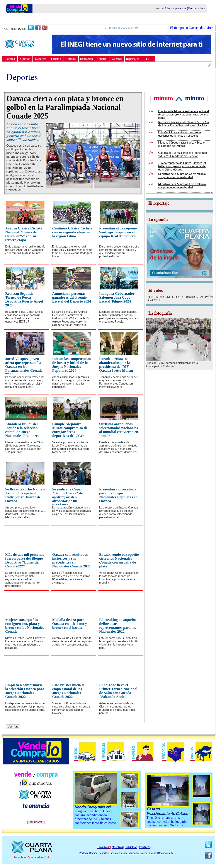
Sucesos (153, 853)
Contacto (145, 847)
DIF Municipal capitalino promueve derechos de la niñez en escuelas (180, 134)
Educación (133, 853)
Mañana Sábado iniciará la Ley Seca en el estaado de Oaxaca (182, 144)
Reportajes (164, 853)
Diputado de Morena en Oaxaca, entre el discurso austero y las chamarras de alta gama (184, 115)
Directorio (104, 847)
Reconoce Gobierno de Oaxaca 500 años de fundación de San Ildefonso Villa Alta (184, 124)
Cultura (123, 853)
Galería (144, 853)
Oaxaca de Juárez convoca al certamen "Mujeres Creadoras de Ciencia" (183, 154)
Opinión (93, 853)
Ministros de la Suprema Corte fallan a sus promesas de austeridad (182, 176)
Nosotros (117, 847)
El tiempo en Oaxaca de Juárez (192, 28)
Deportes (103, 853)
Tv (172, 853)
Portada (84, 853)
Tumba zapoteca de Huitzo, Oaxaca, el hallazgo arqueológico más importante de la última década (182, 166)
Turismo (114, 853)
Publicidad (131, 847)
